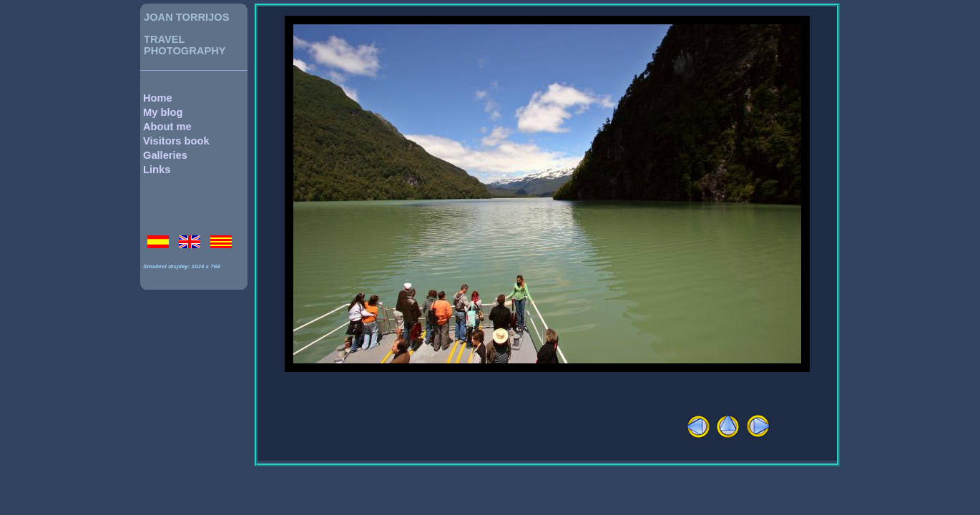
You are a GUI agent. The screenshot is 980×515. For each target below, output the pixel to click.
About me (167, 127)
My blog (163, 112)
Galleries (165, 155)
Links (157, 170)
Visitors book (176, 141)
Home (158, 98)
